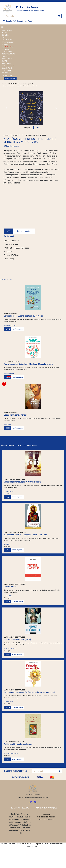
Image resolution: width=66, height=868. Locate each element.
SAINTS (4, 61)
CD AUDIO (5, 35)
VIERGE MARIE (7, 75)
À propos (46, 814)
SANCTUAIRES (7, 63)
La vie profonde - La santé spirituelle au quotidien (23, 316)
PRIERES (5, 56)
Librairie (4, 84)
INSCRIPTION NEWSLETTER (15, 771)
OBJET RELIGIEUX (8, 54)
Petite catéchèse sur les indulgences (18, 744)
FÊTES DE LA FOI (8, 47)
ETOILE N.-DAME (8, 42)
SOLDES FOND (7, 68)
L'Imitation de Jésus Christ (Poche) (18, 639)
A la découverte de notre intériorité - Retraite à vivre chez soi (19, 86)
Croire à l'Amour (10, 587)
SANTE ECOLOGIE (8, 66)
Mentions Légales (34, 844)
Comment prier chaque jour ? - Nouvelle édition (22, 482)
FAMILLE (5, 44)
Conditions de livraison (46, 817)
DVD (3, 37)
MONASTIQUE (7, 52)
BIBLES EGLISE (7, 30)
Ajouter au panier (24, 231)
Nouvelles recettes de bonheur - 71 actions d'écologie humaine (28, 364)
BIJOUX (5, 33)
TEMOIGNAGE (7, 70)
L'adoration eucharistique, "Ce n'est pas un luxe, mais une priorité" (30, 692)
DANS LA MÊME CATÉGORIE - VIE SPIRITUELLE (19, 446)
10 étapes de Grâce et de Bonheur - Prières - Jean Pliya (25, 535)
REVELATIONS (7, 59)
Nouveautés (10, 78)
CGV (24, 844)
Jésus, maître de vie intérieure (16, 415)
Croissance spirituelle (27, 84)
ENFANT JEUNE (7, 40)
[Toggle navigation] (3, 27)
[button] (6, 108)
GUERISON (6, 49)
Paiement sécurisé (46, 820)
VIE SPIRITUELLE (8, 73)
